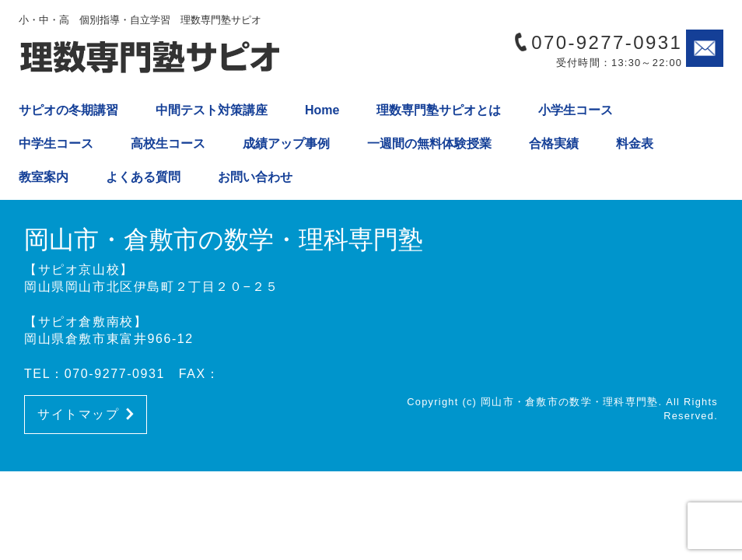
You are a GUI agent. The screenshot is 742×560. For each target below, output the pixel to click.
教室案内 (44, 177)
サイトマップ (86, 414)
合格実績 (554, 143)
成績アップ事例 (286, 143)
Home (322, 110)
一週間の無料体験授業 (429, 143)
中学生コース (56, 143)
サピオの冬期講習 (68, 110)
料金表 (635, 143)
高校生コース (168, 143)
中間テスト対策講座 (212, 110)
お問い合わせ (255, 177)
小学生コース (576, 110)
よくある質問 (143, 177)
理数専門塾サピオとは (439, 110)
